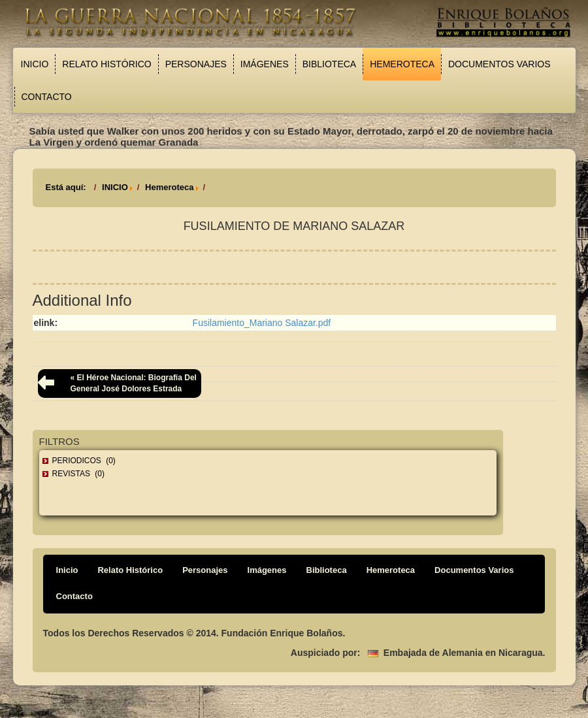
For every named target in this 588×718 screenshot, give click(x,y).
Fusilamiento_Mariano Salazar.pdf (262, 323)
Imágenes (265, 64)
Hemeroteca (402, 64)
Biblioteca (329, 64)
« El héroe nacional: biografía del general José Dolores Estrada (134, 383)
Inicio (35, 64)
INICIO (115, 187)
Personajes (196, 64)
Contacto (47, 97)
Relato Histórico (106, 64)
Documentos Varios (499, 64)
